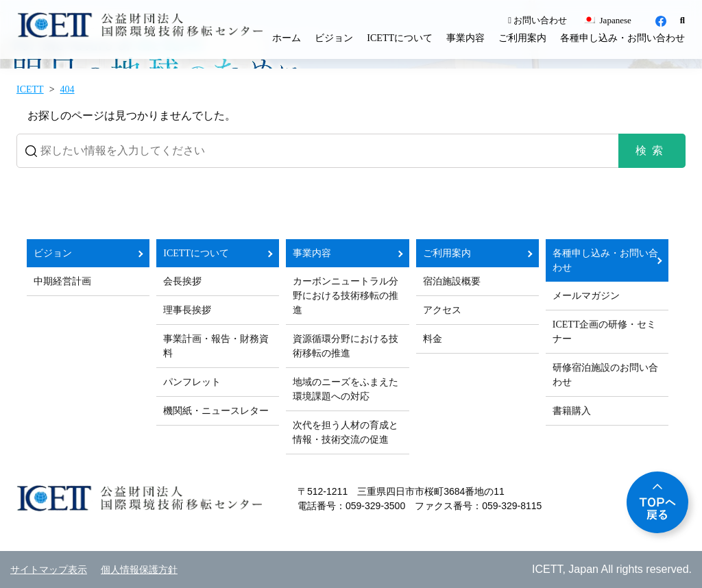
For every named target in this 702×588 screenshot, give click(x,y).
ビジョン (334, 38)
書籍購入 (572, 411)
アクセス (442, 310)
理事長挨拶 (187, 310)
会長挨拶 (182, 281)
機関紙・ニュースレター (216, 411)
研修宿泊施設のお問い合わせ (605, 375)
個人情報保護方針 (139, 570)
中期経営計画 (62, 281)
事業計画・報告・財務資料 (216, 346)
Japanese (607, 20)
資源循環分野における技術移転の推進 (346, 346)
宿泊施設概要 (452, 281)
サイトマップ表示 (49, 570)
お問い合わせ (537, 20)
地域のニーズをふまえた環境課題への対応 (346, 389)
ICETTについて (400, 38)
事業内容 (465, 38)
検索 (652, 150)
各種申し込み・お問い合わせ (622, 38)
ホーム (287, 38)
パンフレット (192, 382)
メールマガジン (586, 296)
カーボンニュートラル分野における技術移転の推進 (346, 296)
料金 (433, 339)
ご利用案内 (522, 38)
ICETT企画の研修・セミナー (605, 332)
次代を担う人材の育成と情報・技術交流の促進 (346, 432)
